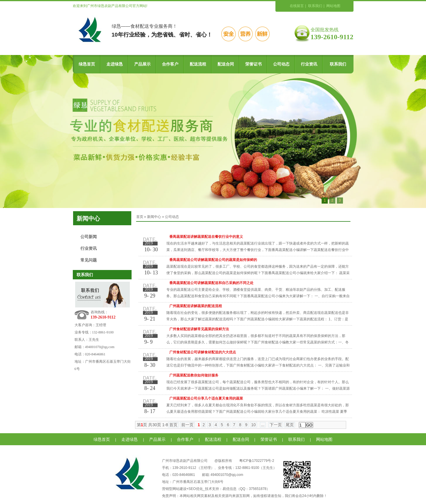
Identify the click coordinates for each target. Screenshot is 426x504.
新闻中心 (154, 217)
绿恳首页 (87, 64)
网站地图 (333, 6)
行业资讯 (309, 64)
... (263, 425)
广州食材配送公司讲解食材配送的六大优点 (203, 352)
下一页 (276, 425)
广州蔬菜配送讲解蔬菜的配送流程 (196, 306)
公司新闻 (89, 237)
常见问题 (89, 260)
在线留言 (297, 6)
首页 (140, 217)
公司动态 (281, 64)
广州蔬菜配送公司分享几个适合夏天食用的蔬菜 (206, 398)
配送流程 (198, 64)
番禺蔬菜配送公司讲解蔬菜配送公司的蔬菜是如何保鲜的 (213, 260)
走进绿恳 (115, 64)
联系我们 (315, 6)
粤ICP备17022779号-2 (257, 461)
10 (253, 425)
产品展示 (142, 64)
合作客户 (170, 64)
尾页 (290, 425)
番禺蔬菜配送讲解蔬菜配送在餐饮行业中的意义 (206, 237)
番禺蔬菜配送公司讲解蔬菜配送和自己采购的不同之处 (211, 283)
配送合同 (226, 64)
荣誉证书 (253, 64)
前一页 (187, 425)
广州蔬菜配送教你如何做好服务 (194, 375)
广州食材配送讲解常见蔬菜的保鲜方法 (199, 329)
